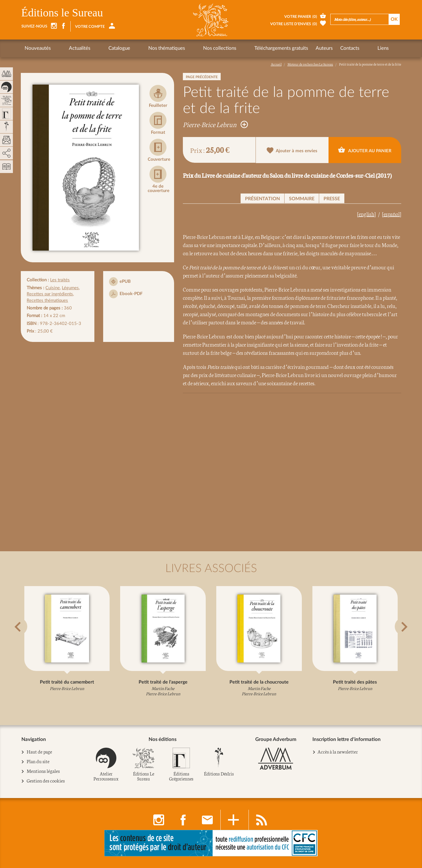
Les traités (60, 280)
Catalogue (98, 48)
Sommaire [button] (302, 199)
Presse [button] (332, 199)
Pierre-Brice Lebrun (215, 124)
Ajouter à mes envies (292, 150)
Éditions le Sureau (62, 13)
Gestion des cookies (46, 781)
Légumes (70, 288)
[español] (392, 214)
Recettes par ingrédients (50, 294)
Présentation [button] (262, 199)
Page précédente (202, 77)
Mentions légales (43, 771)
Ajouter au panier (365, 150)
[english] (366, 214)
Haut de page (40, 752)
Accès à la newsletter (338, 751)
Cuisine (53, 288)
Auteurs (271, 48)
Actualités (69, 48)
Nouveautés (38, 48)
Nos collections (177, 48)
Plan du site (38, 761)
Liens (320, 48)
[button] (29, 641)
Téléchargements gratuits (228, 48)
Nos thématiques (135, 48)
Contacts (297, 48)
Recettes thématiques (47, 301)
